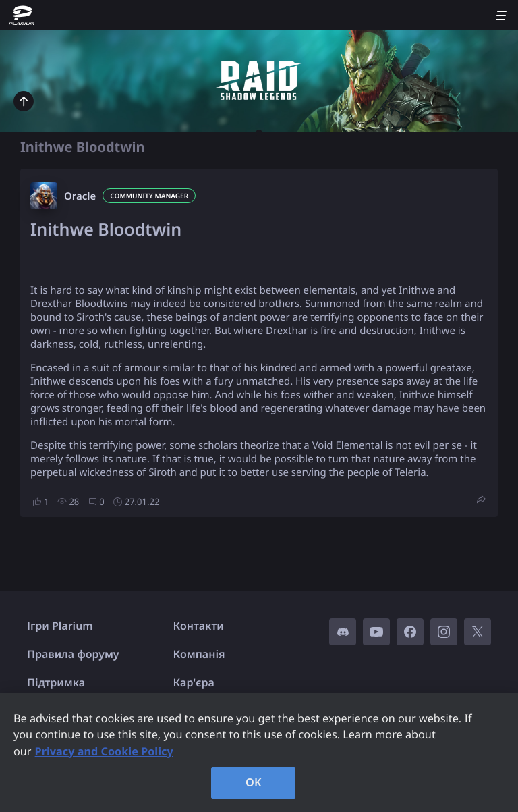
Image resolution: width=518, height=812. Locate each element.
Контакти (199, 626)
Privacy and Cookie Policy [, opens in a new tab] (104, 751)
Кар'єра (194, 682)
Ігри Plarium (60, 626)
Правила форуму (73, 654)
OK (254, 782)
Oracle (80, 196)
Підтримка (56, 682)
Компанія (199, 654)
